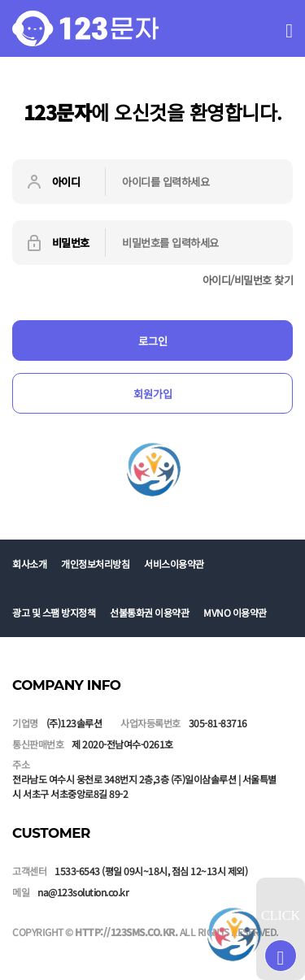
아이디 (52, 182)
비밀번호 (57, 243)
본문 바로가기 (0, 0)
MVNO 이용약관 (235, 612)
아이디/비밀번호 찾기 (248, 280)
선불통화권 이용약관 (149, 612)
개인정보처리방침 (95, 564)
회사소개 (29, 564)
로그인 (153, 341)
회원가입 (153, 394)
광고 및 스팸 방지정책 (54, 612)
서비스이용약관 (174, 564)
